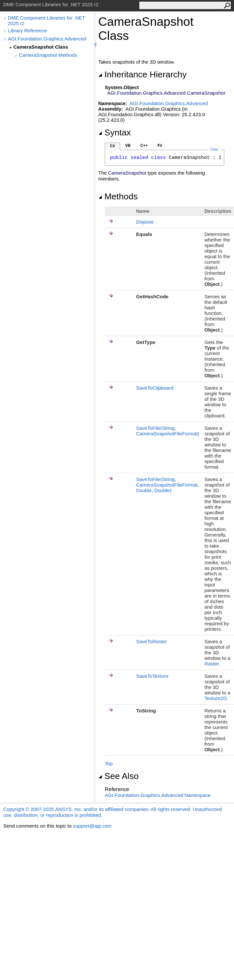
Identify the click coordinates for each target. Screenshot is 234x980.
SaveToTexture (152, 676)
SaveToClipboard (155, 388)
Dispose (145, 222)
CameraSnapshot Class (41, 47)
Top (109, 763)
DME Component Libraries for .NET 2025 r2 (46, 21)
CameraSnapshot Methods (48, 55)
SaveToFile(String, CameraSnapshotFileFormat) (168, 431)
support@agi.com (92, 826)
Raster (211, 664)
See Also (118, 776)
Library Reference (27, 31)
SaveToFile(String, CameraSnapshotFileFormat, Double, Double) (168, 485)
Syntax (115, 132)
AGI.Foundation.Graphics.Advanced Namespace (158, 795)
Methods (118, 196)
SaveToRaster (151, 641)
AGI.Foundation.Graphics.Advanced (47, 39)
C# (112, 146)
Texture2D (215, 698)
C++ (144, 146)
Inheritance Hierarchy (142, 74)
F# (160, 146)
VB (128, 146)
